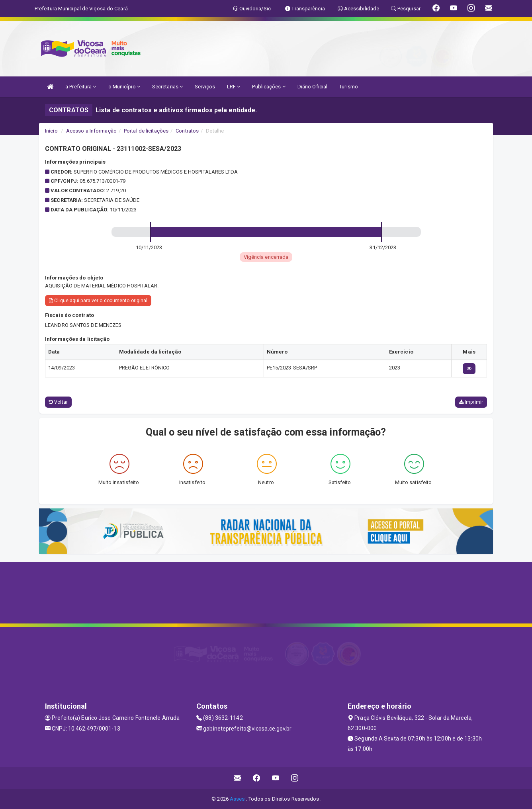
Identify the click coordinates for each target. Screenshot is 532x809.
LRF (234, 87)
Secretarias (167, 87)
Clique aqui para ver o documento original (98, 301)
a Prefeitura (81, 87)
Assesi (238, 799)
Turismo (349, 87)
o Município (124, 87)
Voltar (58, 402)
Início (51, 131)
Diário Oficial (312, 87)
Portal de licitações (146, 131)
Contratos (187, 131)
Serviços (205, 87)
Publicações (269, 87)
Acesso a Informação (91, 131)
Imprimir (471, 402)
